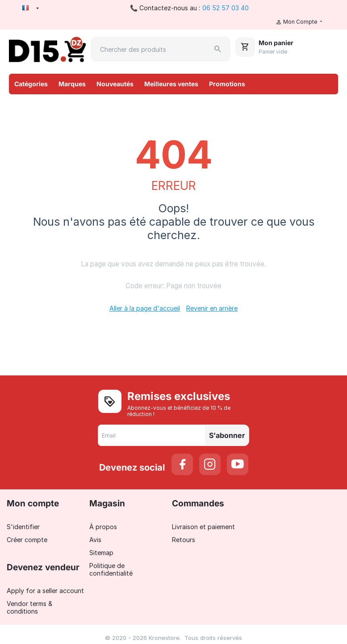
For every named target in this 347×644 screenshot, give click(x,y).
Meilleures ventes (171, 84)
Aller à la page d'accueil (145, 308)
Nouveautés (115, 84)
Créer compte (27, 540)
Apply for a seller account (45, 591)
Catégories (31, 84)
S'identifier (23, 527)
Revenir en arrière (212, 308)
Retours (184, 540)
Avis (95, 540)
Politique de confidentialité (111, 569)
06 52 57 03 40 (226, 8)
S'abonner (227, 435)
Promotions (227, 84)
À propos (103, 527)
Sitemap (101, 553)
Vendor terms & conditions (29, 607)
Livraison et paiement (203, 527)
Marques (72, 84)
